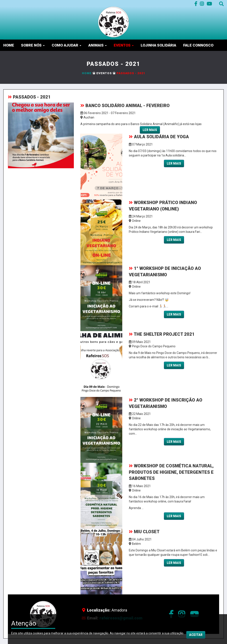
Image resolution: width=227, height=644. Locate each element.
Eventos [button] (124, 45)
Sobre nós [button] (33, 45)
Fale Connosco (198, 45)
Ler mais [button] (150, 130)
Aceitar (196, 640)
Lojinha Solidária (158, 45)
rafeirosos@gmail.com (121, 618)
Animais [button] (98, 45)
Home (9, 45)
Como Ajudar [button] (67, 45)
